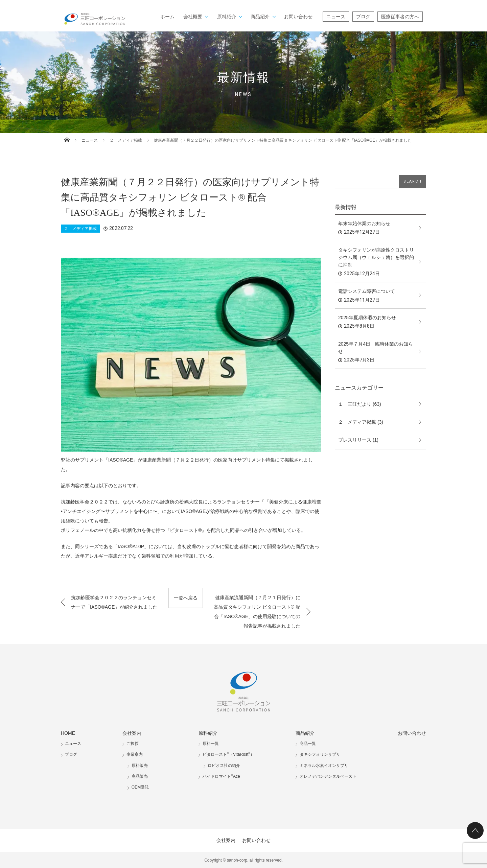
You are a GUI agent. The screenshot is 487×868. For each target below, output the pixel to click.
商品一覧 (308, 744)
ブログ (363, 17)
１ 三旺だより (355, 404)
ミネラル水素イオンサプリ (324, 766)
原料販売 (140, 766)
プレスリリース (355, 440)
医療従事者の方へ (400, 17)
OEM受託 (140, 787)
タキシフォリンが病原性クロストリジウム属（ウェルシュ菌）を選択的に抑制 (376, 257)
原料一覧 (211, 744)
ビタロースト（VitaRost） (228, 754)
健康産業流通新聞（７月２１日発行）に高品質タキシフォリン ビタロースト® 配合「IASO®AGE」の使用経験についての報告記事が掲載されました (257, 612)
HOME (68, 733)
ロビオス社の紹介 (224, 766)
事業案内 (135, 754)
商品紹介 (260, 17)
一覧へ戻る (186, 598)
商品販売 (140, 776)
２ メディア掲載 (126, 140)
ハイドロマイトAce (221, 776)
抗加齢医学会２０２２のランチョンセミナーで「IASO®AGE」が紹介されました (114, 602)
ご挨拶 (133, 744)
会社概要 (193, 17)
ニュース (336, 17)
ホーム (167, 17)
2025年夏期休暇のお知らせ (367, 318)
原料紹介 (227, 17)
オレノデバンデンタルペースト (328, 776)
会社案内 (132, 733)
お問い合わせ (298, 17)
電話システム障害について (367, 291)
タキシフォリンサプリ (320, 754)
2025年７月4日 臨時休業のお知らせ (376, 348)
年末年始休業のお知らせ (364, 224)
